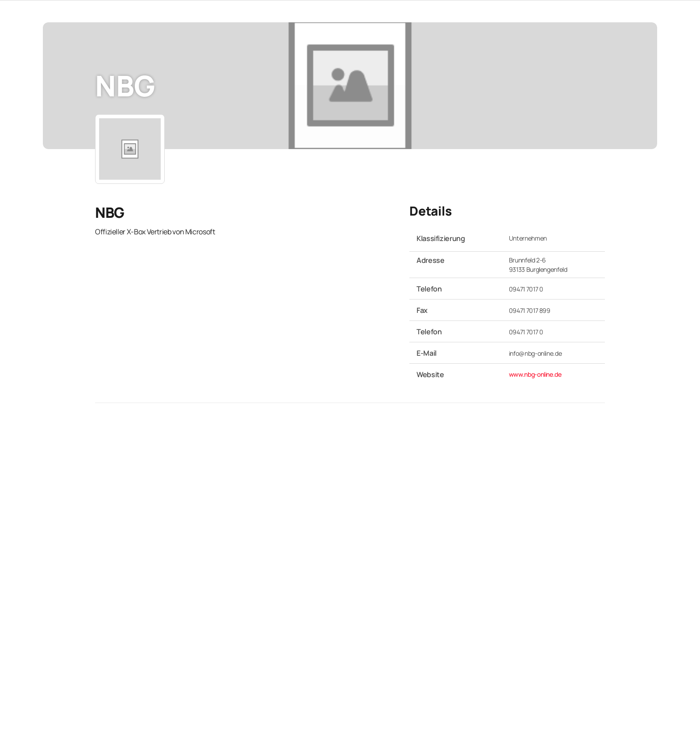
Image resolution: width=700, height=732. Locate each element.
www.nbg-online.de (535, 374)
